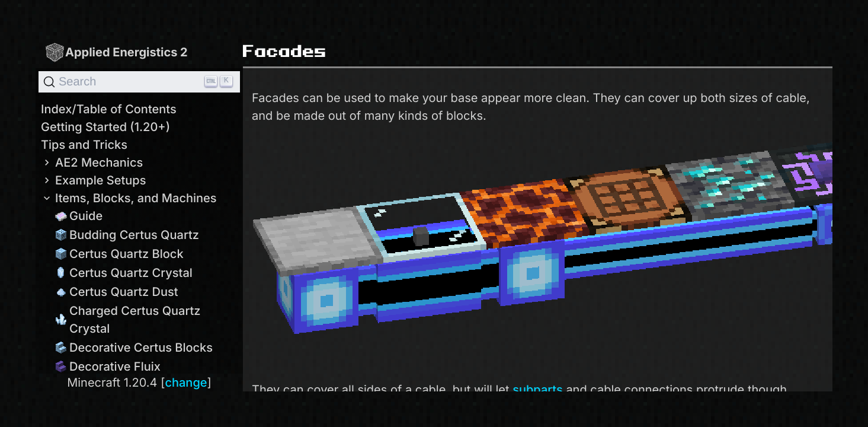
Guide (79, 216)
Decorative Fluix (108, 367)
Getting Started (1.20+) (105, 127)
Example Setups (93, 180)
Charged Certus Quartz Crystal (128, 320)
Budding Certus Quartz (127, 235)
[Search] (139, 82)
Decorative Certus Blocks (134, 348)
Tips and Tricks (84, 145)
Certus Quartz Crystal (124, 273)
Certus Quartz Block (119, 254)
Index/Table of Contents (109, 109)
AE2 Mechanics (92, 162)
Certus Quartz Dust (117, 292)
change (186, 383)
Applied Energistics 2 (116, 52)
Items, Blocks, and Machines (129, 198)
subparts (538, 390)
